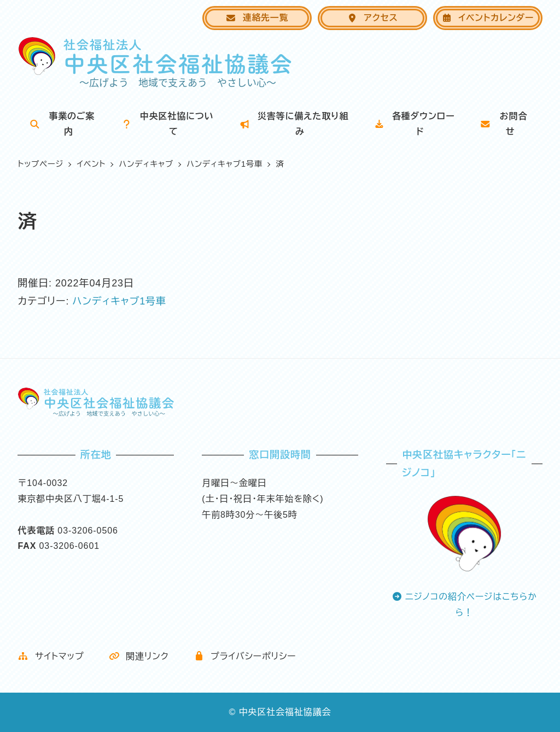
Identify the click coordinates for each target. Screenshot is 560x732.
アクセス (372, 18)
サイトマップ (51, 656)
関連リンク (139, 656)
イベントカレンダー (488, 18)
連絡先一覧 (257, 18)
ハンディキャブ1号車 (119, 301)
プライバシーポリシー (245, 656)
